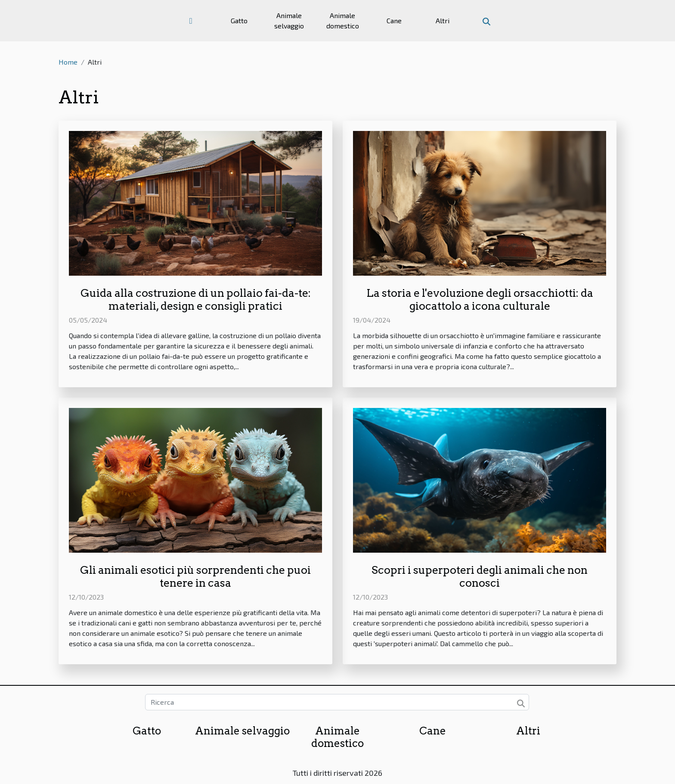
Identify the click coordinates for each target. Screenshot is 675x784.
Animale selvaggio (289, 20)
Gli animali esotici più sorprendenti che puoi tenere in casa (195, 576)
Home (68, 62)
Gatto (239, 20)
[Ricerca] (337, 702)
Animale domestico (343, 20)
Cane (394, 20)
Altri (443, 20)
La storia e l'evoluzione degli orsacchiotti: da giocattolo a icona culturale (480, 299)
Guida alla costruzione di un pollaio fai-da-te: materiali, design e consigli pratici (196, 299)
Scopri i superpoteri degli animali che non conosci (480, 576)
